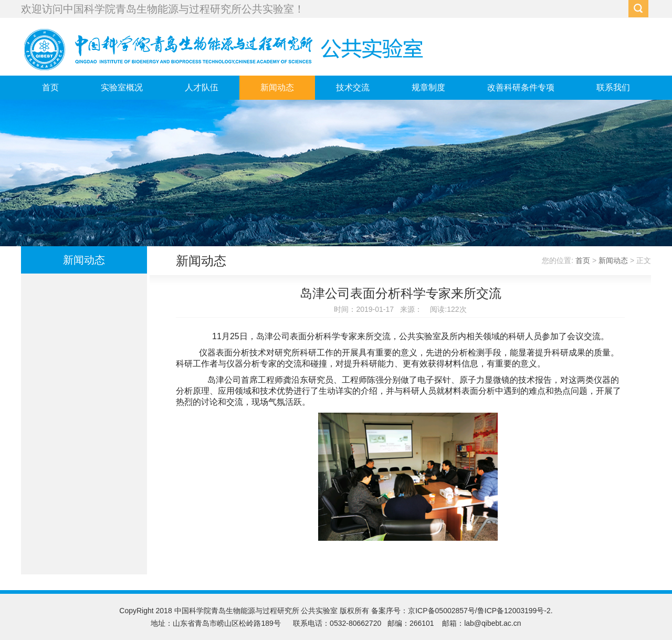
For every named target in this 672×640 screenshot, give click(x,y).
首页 (50, 87)
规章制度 (428, 87)
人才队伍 (202, 87)
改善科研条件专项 (521, 87)
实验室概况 (122, 87)
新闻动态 (277, 87)
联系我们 (613, 87)
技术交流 (353, 87)
